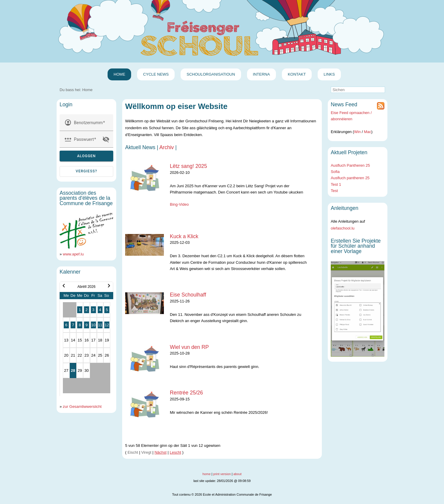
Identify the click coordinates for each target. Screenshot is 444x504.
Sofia (335, 172)
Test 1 (336, 184)
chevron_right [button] (109, 286)
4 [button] (100, 310)
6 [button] (66, 325)
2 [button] (87, 310)
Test (334, 191)
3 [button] (93, 310)
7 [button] (73, 325)
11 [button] (100, 325)
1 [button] (80, 310)
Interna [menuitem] (261, 74)
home (207, 474)
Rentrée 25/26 (186, 393)
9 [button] (87, 325)
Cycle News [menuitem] (156, 74)
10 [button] (93, 325)
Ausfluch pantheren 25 (350, 178)
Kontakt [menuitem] (297, 74)
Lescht (176, 452)
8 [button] (80, 325)
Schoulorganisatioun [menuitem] (211, 74)
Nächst (160, 452)
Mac (368, 132)
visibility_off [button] (106, 139)
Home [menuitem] (119, 74)
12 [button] (107, 325)
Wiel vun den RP (189, 347)
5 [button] (107, 310)
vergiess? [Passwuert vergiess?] (86, 171)
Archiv (167, 147)
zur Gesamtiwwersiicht (82, 407)
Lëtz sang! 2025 (188, 166)
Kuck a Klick (184, 236)
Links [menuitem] (329, 74)
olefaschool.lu (343, 228)
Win (357, 132)
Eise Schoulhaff (188, 295)
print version (222, 474)
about (237, 474)
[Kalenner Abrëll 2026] (86, 339)
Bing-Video (179, 204)
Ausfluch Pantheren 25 (350, 165)
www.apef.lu (73, 254)
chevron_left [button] (64, 286)
